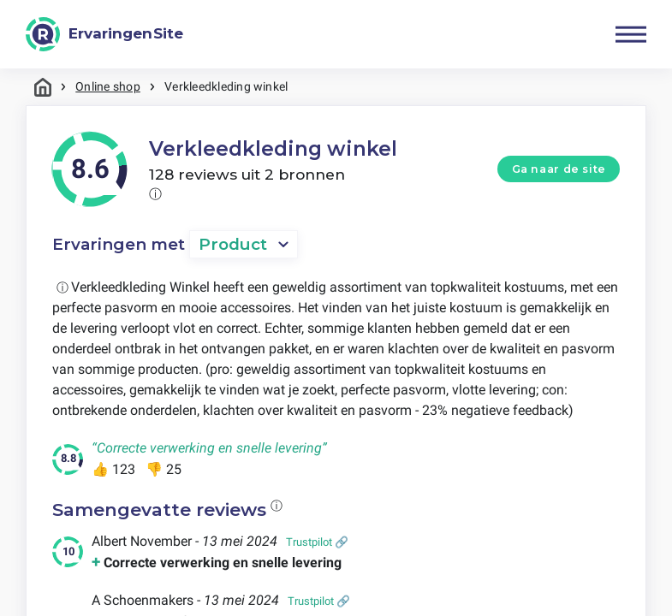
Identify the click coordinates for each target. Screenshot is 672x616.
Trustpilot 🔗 (317, 542)
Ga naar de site (559, 169)
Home (43, 87)
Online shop (108, 86)
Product (233, 244)
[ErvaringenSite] (104, 34)
